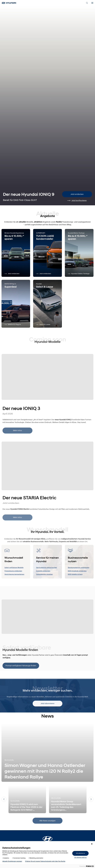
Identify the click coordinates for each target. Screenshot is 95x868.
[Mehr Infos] (47, 376)
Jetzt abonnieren (47, 708)
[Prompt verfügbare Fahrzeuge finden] (47, 615)
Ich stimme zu (80, 853)
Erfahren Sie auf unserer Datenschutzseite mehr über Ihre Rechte (45, 861)
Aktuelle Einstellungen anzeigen (12, 861)
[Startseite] (47, 837)
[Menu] (92, 3)
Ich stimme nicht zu (80, 857)
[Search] (87, 3)
